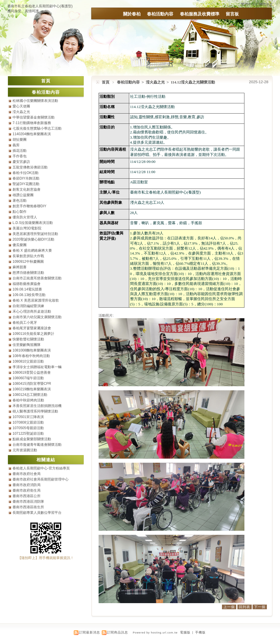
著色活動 (20, 201)
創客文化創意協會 (27, 189)
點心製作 (20, 212)
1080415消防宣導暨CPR (32, 384)
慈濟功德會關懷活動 (28, 273)
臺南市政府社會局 (27, 474)
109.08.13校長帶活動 (29, 295)
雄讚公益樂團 (23, 195)
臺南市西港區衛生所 (28, 507)
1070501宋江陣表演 (28, 417)
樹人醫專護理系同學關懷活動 (35, 411)
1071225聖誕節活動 (28, 434)
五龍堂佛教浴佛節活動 (30, 167)
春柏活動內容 (160, 14)
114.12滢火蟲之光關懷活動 (193, 82)
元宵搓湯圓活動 (25, 450)
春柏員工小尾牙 (25, 323)
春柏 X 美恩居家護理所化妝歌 (36, 300)
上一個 (229, 607)
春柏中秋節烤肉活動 (28, 400)
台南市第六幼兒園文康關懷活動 (37, 317)
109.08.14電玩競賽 (27, 289)
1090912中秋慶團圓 (28, 262)
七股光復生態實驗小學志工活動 (37, 128)
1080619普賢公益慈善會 (32, 373)
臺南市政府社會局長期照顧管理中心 (41, 479)
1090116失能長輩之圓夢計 (33, 334)
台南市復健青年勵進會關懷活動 (37, 445)
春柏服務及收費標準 (200, 14)
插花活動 (20, 151)
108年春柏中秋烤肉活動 (31, 356)
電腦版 (185, 632)
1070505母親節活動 (28, 428)
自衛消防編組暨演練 (28, 306)
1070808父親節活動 (28, 422)
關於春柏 (132, 14)
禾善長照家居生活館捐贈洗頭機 (37, 406)
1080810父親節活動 (28, 361)
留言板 (232, 14)
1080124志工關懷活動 (30, 395)
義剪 (16, 145)
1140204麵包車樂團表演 (32, 134)
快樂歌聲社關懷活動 (28, 339)
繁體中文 (248, 4)
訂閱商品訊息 (118, 632)
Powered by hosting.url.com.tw (155, 633)
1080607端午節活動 (28, 378)
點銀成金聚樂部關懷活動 (32, 439)
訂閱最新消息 (90, 632)
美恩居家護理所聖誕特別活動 (35, 234)
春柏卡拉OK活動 (26, 173)
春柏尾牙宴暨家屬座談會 (32, 328)
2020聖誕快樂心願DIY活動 (33, 239)
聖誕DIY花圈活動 (26, 184)
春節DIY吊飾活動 (26, 178)
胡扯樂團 (20, 140)
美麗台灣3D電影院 (27, 228)
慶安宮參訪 (21, 162)
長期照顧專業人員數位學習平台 (37, 513)
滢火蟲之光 (156, 82)
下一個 (260, 607)
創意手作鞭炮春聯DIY (29, 206)
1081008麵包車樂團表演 (32, 350)
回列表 (245, 607)
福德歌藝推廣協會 (27, 284)
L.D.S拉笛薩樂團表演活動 (33, 223)
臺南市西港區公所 (27, 496)
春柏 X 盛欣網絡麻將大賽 (32, 250)
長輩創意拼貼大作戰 (28, 256)
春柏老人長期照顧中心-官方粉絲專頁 (41, 468)
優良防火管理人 (25, 217)
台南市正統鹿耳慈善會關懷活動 (37, 278)
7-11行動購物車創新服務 (32, 123)
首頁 (106, 82)
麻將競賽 (20, 267)
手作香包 (20, 156)
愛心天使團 (21, 106)
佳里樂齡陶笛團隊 (27, 345)
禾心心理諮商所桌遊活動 (32, 311)
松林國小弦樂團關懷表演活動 (35, 101)
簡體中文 (266, 4)
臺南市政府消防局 (27, 485)
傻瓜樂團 (20, 245)
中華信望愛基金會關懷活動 (34, 117)
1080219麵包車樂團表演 (32, 389)
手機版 (200, 632)
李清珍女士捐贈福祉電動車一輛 (37, 367)
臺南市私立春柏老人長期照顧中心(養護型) (40, 6)
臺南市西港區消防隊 (28, 502)
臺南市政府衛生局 (27, 490)
